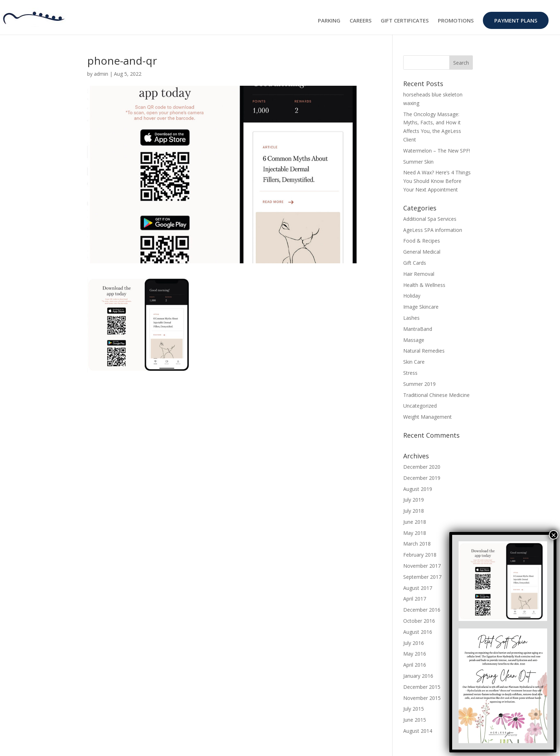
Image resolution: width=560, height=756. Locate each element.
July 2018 (414, 511)
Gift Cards (415, 263)
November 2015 (422, 698)
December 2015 (422, 687)
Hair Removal (419, 274)
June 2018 (415, 522)
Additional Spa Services (430, 219)
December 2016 (422, 610)
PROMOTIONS (456, 21)
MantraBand (418, 329)
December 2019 (422, 478)
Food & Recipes (422, 241)
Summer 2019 (419, 384)
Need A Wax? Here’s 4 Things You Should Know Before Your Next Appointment (437, 181)
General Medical (422, 252)
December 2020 (422, 467)
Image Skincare (421, 307)
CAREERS (361, 21)
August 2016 (418, 632)
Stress (410, 373)
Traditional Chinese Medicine (436, 395)
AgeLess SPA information (433, 230)
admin (101, 74)
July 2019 (414, 500)
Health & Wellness (424, 285)
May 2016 (415, 654)
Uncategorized (420, 406)
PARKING (329, 21)
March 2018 (417, 544)
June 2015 (415, 720)
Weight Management (427, 417)
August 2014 (418, 731)
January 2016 (418, 676)
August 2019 (418, 489)
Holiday (412, 296)
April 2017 (415, 599)
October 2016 (419, 621)
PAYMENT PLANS (516, 20)
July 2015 (414, 709)
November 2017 (422, 566)
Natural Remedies (424, 351)
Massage (414, 340)
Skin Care (414, 362)
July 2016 (414, 643)
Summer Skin (418, 162)
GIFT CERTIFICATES (405, 21)
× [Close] (554, 535)
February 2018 (420, 555)
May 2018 (415, 533)
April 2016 (415, 665)
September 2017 (422, 577)
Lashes (411, 318)
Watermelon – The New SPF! (437, 151)
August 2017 (418, 588)
